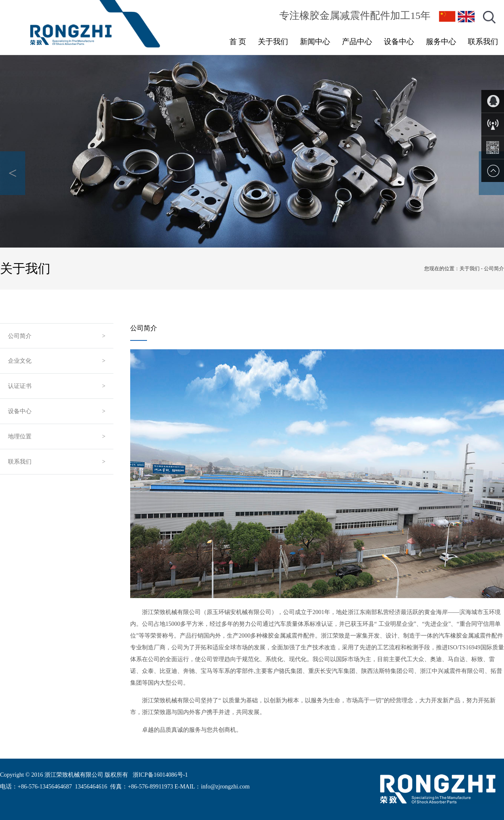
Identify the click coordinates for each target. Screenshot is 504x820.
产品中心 (357, 42)
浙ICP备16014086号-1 (160, 775)
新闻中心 (315, 42)
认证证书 (20, 386)
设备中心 (399, 42)
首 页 (238, 42)
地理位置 (20, 436)
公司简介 (20, 336)
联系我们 (483, 42)
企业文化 (20, 361)
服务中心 (441, 42)
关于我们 (273, 42)
